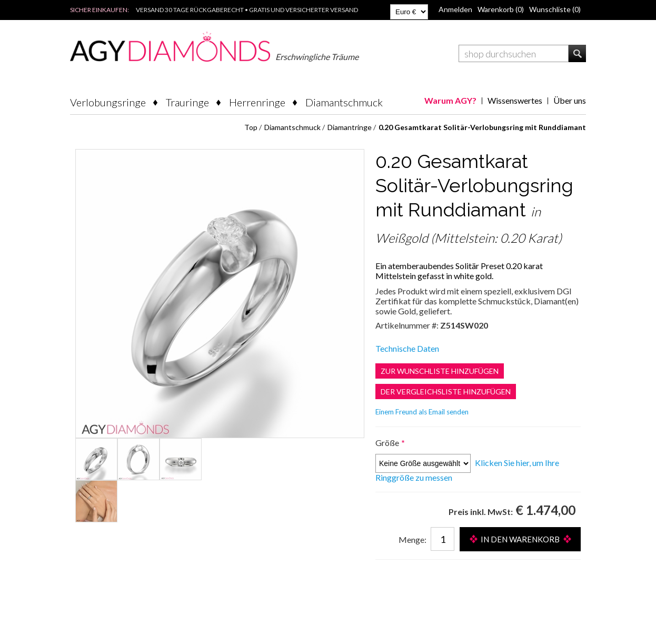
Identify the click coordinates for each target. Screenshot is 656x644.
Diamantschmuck (344, 102)
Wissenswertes (515, 100)
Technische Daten (407, 348)
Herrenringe (257, 102)
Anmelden (455, 9)
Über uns (570, 100)
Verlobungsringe (108, 102)
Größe (388, 443)
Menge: (413, 539)
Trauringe (187, 102)
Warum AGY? (450, 100)
